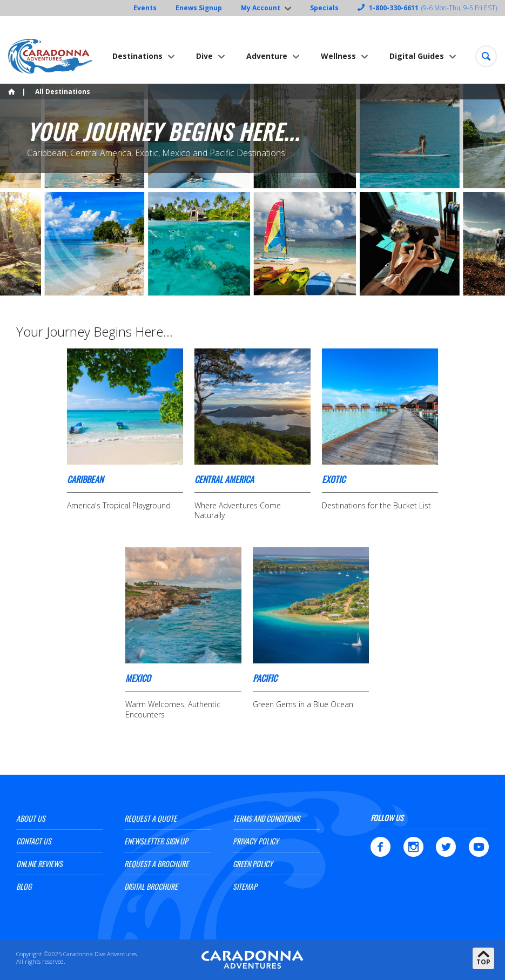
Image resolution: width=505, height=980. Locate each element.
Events (145, 8)
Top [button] (483, 962)
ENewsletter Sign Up (156, 841)
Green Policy (253, 864)
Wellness (338, 56)
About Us (31, 818)
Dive (204, 56)
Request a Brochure (156, 864)
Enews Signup (199, 8)
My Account (261, 8)
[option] (253, 191)
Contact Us (34, 841)
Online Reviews (39, 864)
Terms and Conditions (267, 818)
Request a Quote (150, 818)
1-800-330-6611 (394, 8)
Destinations (137, 56)
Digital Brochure (151, 886)
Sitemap (245, 886)
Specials (324, 8)
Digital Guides (417, 56)
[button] (486, 56)
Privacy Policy (256, 841)
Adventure (267, 56)
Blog (24, 886)
